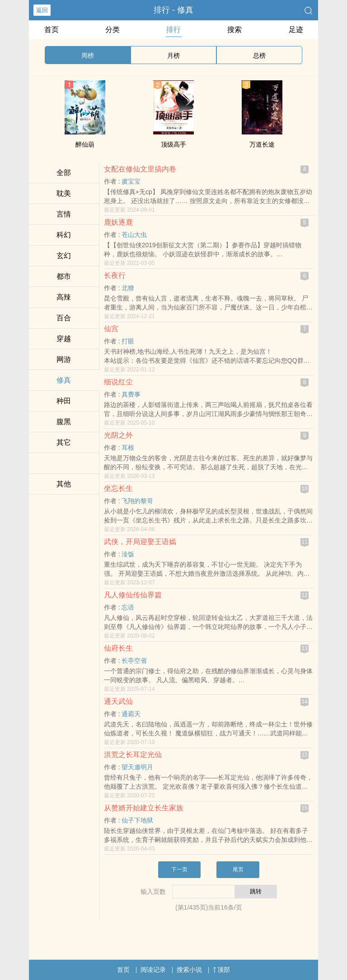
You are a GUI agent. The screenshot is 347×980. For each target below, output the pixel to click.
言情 (64, 214)
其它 (64, 442)
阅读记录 (153, 970)
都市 (64, 276)
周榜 (88, 55)
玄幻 (64, 256)
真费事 (131, 394)
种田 (64, 401)
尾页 (238, 869)
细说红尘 (118, 382)
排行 (173, 30)
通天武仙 (118, 701)
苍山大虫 (134, 235)
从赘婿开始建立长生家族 (144, 808)
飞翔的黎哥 (137, 501)
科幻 (64, 235)
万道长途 (262, 144)
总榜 (259, 55)
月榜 (173, 55)
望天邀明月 (137, 767)
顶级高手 (173, 144)
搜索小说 (189, 970)
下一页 (179, 869)
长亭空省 (134, 661)
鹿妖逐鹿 (118, 222)
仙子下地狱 (137, 820)
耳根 (128, 448)
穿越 (64, 339)
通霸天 (131, 714)
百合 (64, 318)
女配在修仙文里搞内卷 (140, 169)
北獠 (128, 288)
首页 (52, 30)
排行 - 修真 (173, 10)
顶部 (221, 970)
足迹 (296, 30)
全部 (64, 173)
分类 (113, 30)
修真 (64, 380)
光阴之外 (118, 435)
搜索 (234, 30)
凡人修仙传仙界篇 (133, 595)
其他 (64, 484)
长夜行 (115, 275)
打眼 (128, 341)
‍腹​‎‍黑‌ (64, 422)
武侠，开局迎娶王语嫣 (140, 542)
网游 (64, 359)
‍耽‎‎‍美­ (64, 193)
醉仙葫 (85, 144)
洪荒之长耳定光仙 (133, 755)
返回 (42, 10)
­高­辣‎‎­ (64, 297)
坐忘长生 (118, 488)
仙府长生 (118, 648)
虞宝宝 (131, 181)
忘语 (128, 607)
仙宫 (111, 329)
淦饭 (128, 554)
